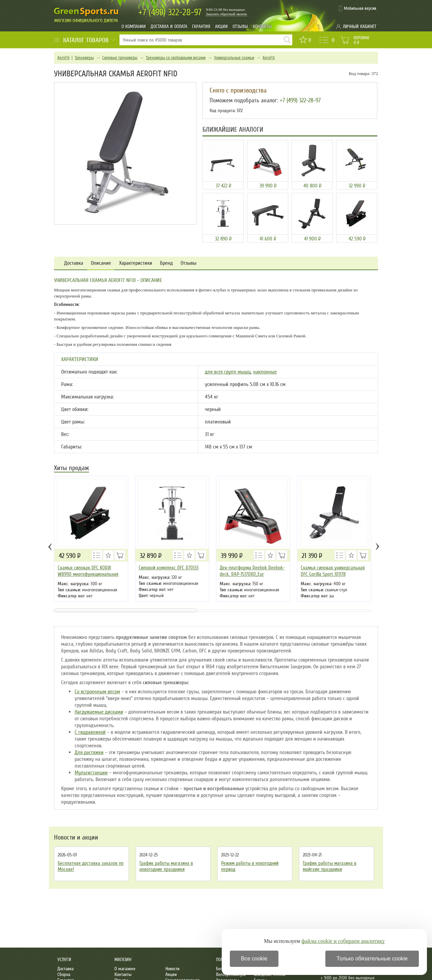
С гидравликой (90, 732)
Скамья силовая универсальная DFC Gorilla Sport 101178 (333, 571)
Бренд (166, 263)
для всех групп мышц (228, 372)
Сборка (64, 974)
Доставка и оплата (169, 27)
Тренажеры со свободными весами (176, 58)
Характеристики (136, 263)
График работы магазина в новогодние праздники (166, 866)
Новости (172, 969)
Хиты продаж (72, 469)
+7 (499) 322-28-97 (300, 100)
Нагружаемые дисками (99, 712)
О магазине (125, 969)
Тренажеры (84, 58)
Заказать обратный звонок (226, 14)
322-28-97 (170, 12)
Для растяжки (89, 752)
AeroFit (63, 58)
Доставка (74, 263)
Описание (101, 263)
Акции (221, 27)
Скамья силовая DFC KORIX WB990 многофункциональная (88, 571)
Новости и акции (76, 837)
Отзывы (240, 27)
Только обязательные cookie (372, 959)
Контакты (262, 27)
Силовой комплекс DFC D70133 (169, 568)
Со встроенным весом (97, 692)
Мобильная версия (360, 8)
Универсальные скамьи (234, 58)
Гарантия (201, 27)
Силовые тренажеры (120, 58)
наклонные (265, 372)
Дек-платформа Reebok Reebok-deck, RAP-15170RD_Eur (252, 571)
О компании (134, 27)
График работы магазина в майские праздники (330, 866)
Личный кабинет (360, 27)
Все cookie (254, 959)
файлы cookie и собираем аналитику (343, 941)
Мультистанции (91, 773)
